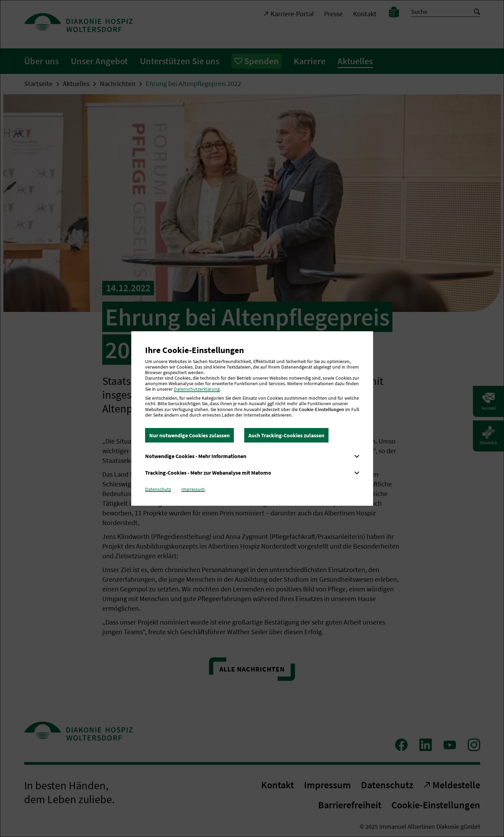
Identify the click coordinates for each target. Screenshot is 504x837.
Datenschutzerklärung (197, 389)
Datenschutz (158, 489)
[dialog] (252, 418)
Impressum (193, 489)
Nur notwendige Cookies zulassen (189, 435)
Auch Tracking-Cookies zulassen (286, 435)
